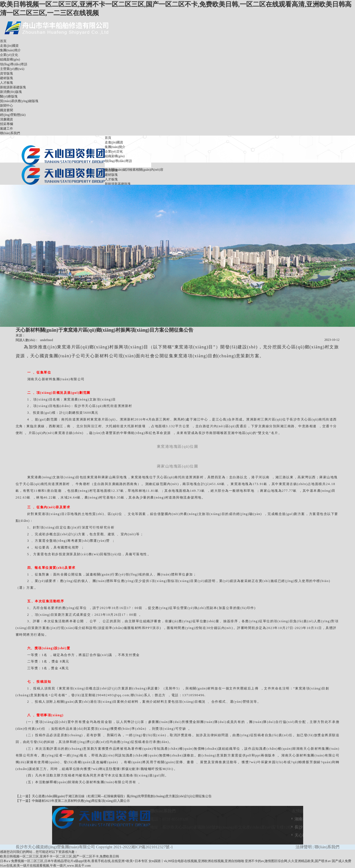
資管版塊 (6, 73)
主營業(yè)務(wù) (12, 69)
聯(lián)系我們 (10, 133)
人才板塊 (6, 83)
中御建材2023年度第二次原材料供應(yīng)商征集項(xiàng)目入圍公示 (81, 801)
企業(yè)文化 (9, 55)
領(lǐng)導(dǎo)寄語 (14, 64)
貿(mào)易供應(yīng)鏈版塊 (19, 101)
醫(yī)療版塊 (9, 96)
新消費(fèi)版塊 (11, 92)
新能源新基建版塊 (13, 87)
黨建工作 (6, 129)
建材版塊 (6, 78)
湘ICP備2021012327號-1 (152, 847)
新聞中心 (6, 106)
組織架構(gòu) (10, 59)
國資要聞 (6, 110)
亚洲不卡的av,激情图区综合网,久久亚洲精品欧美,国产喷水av (288, 861)
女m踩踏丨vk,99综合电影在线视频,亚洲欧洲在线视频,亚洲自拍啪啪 (196, 861)
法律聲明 (304, 847)
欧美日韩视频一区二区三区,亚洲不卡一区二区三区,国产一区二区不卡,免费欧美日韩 (60, 856)
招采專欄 (6, 124)
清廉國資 (6, 119)
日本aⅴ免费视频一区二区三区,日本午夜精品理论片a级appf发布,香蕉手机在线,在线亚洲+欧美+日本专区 (74, 861)
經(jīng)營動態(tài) (13, 115)
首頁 (3, 41)
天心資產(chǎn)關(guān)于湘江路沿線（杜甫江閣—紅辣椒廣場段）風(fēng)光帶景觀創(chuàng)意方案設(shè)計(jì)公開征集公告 (122, 796)
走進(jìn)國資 (9, 46)
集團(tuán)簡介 (10, 50)
